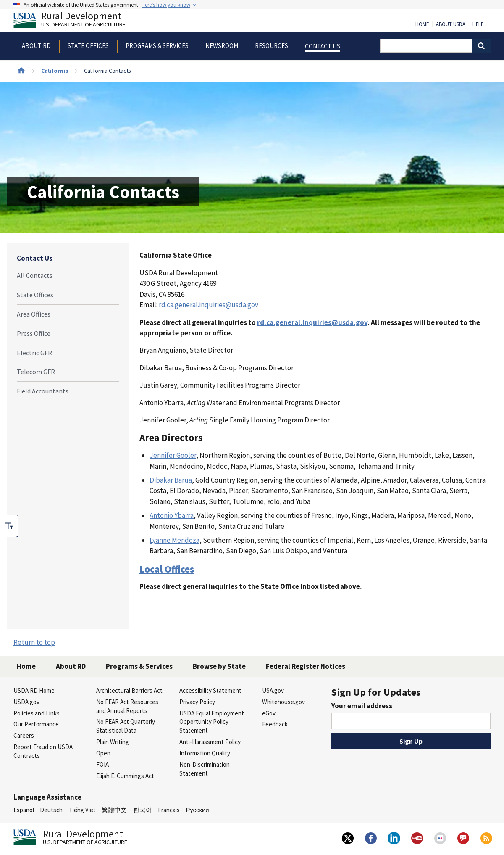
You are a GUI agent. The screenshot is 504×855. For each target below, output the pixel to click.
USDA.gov (26, 702)
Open (103, 753)
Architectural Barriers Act (129, 690)
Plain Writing (113, 742)
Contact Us (35, 258)
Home (422, 24)
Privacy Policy (197, 702)
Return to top (34, 642)
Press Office (34, 333)
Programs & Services (139, 666)
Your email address (362, 706)
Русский (197, 810)
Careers (24, 735)
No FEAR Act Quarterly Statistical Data (126, 726)
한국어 (143, 810)
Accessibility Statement (210, 690)
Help (478, 24)
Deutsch (51, 810)
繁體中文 (114, 810)
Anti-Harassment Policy (210, 742)
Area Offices (34, 314)
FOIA (102, 764)
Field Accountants (43, 391)
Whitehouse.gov (283, 702)
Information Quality (205, 753)
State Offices (35, 295)
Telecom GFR (36, 372)
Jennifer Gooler (173, 455)
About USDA (451, 24)
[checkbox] (9, 526)
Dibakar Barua (171, 480)
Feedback (275, 724)
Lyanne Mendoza (175, 540)
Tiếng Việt (82, 810)
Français (169, 810)
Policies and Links (37, 713)
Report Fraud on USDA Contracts (43, 751)
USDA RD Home (34, 690)
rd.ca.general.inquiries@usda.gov (209, 305)
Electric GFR (34, 353)
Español (24, 810)
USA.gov (273, 690)
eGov (269, 713)
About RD (71, 666)
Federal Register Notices (306, 666)
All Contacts (35, 275)
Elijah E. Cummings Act (125, 776)
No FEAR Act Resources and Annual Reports (127, 706)
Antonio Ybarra (172, 515)
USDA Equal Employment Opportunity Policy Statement (212, 722)
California (55, 71)
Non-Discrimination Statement (205, 769)
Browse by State (219, 666)
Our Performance (36, 724)
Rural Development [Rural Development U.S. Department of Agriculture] (76, 21)
